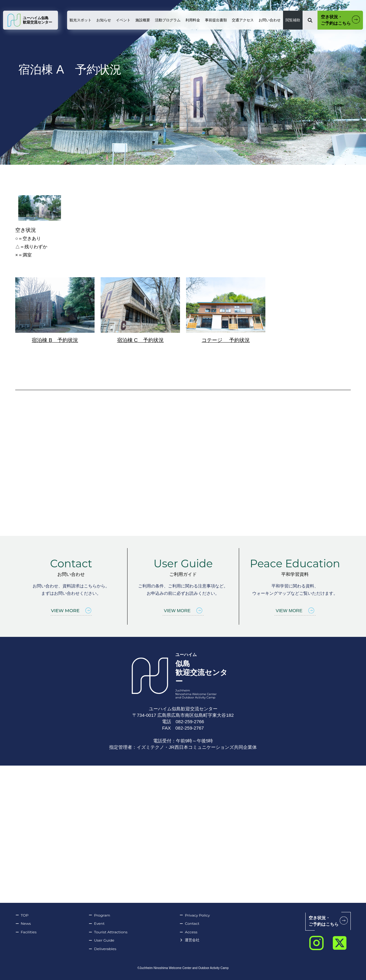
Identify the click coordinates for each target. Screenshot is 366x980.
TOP (22, 915)
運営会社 (189, 940)
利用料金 (193, 20)
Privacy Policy (195, 915)
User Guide (101, 940)
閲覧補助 (293, 20)
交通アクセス (243, 20)
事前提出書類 (216, 20)
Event (96, 924)
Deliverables (102, 949)
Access (188, 932)
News (23, 924)
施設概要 (143, 20)
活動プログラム (168, 20)
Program (99, 915)
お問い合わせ (270, 20)
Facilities (26, 932)
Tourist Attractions (108, 932)
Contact (189, 924)
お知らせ (104, 20)
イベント (123, 20)
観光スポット (81, 20)
